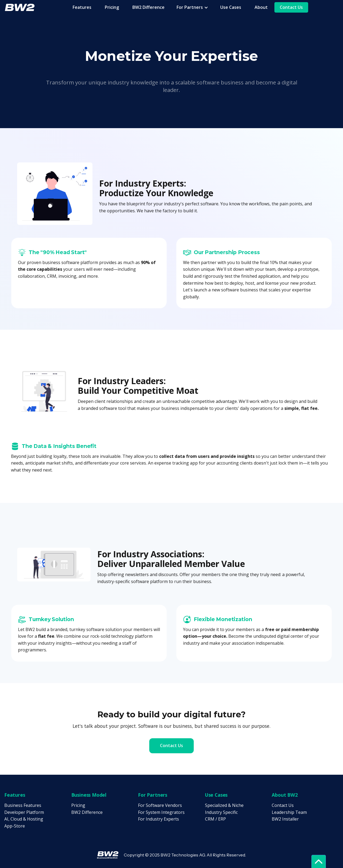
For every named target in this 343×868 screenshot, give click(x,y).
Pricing (112, 7)
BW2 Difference (148, 7)
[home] (20, 7)
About (261, 7)
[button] (192, 8)
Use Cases (231, 7)
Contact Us (291, 7)
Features (82, 7)
